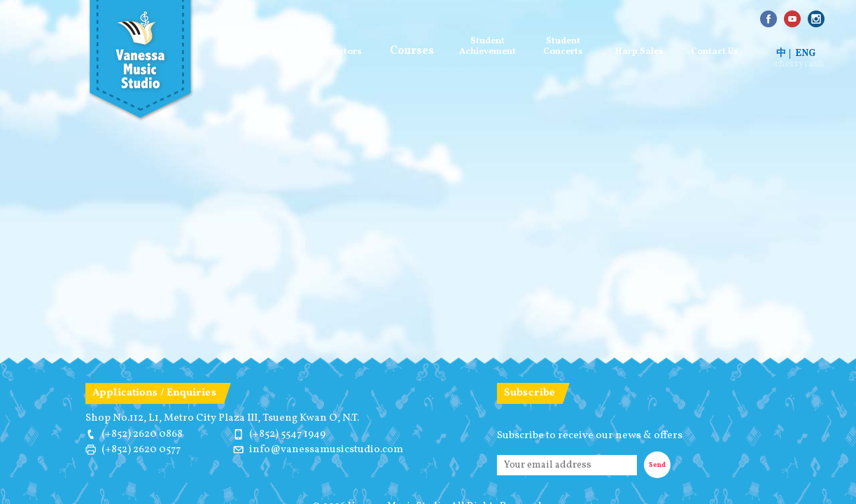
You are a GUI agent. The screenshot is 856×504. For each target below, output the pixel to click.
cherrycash (800, 64)
